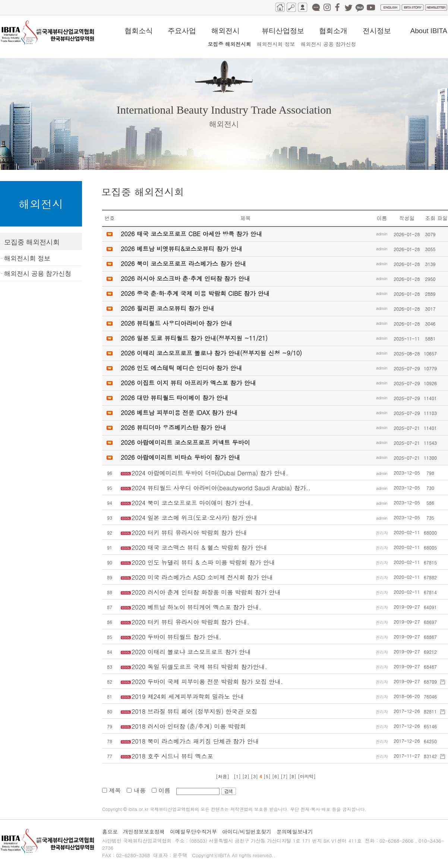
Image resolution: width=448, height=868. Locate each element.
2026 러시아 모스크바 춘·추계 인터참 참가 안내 (185, 278)
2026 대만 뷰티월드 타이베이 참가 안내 (174, 398)
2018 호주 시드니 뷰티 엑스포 (172, 756)
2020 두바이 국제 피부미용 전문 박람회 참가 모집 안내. (207, 682)
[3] (255, 776)
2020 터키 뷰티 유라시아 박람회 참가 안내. (190, 622)
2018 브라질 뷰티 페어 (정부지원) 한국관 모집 (194, 711)
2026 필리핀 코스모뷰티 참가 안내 (168, 308)
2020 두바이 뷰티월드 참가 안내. (176, 637)
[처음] (223, 776)
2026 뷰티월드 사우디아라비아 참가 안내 (176, 323)
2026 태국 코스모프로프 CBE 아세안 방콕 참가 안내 (191, 234)
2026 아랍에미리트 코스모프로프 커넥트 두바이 (185, 442)
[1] (237, 776)
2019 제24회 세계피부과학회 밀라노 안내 (188, 696)
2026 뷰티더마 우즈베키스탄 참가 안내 (173, 427)
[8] (294, 776)
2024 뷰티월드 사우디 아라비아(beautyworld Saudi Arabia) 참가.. (221, 488)
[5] (267, 776)
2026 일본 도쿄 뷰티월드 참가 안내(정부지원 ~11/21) (194, 338)
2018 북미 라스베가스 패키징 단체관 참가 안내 (195, 741)
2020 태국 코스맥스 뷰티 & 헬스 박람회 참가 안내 (199, 547)
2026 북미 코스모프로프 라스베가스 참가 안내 (183, 264)
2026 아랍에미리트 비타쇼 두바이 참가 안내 (180, 457)
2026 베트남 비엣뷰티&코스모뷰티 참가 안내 (182, 249)
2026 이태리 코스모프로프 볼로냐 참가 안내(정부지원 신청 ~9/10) (211, 353)
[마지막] (307, 776)
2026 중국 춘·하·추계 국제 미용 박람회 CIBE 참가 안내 (195, 293)
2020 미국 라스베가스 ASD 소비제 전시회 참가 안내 (202, 577)
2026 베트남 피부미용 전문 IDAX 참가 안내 (179, 413)
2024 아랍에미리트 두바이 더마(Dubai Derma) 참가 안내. (210, 473)
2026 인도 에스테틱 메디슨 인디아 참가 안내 (181, 368)
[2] (247, 776)
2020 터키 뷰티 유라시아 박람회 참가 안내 (189, 533)
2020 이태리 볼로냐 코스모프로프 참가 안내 (191, 652)
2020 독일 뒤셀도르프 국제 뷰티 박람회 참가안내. (199, 667)
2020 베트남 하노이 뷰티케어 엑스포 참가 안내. (196, 607)
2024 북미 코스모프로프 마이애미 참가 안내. (192, 503)
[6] (276, 776)
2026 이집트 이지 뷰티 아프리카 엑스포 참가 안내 (188, 383)
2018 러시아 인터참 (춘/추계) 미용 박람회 (189, 726)
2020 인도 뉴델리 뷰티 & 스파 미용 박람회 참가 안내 (203, 562)
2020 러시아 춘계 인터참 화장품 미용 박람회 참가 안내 (206, 592)
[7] (285, 776)
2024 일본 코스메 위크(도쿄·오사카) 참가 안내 (194, 518)
